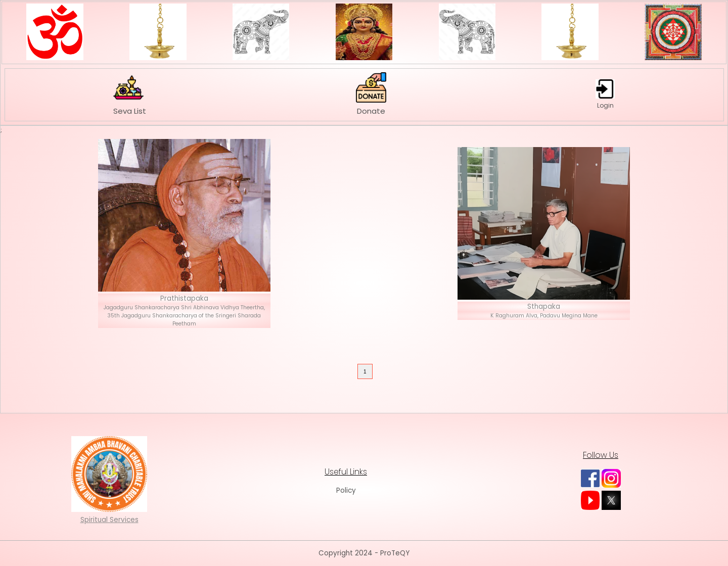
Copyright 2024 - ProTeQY (364, 553)
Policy (346, 490)
